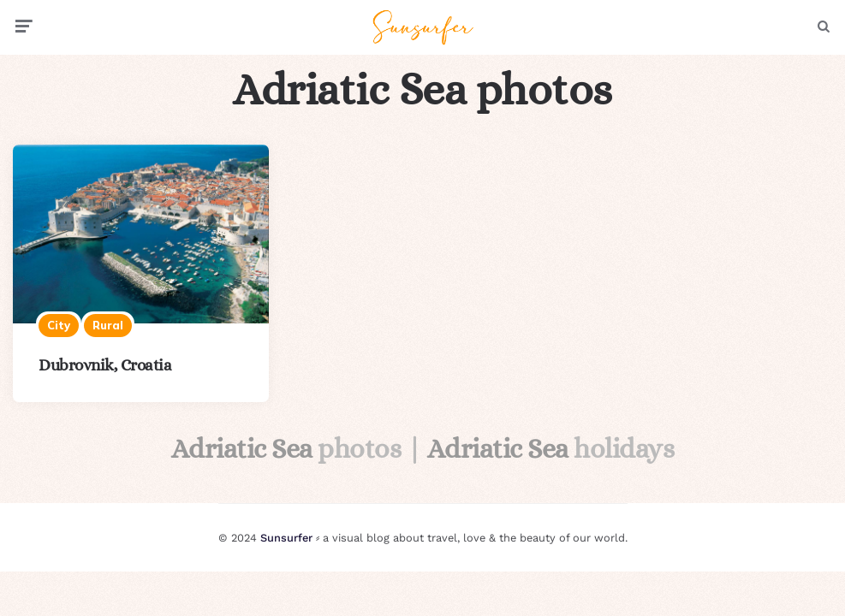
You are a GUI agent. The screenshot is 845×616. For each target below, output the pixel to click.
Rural (108, 325)
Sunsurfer (286, 538)
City (59, 325)
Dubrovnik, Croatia (105, 365)
